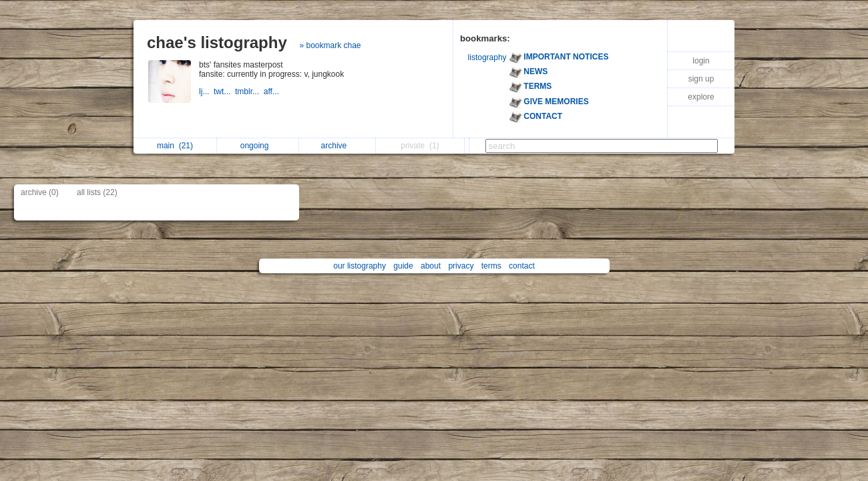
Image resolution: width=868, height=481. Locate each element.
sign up (701, 79)
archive (338, 146)
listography (487, 57)
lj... (206, 92)
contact (522, 266)
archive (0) (40, 192)
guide (403, 266)
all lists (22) (97, 192)
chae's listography (217, 42)
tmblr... (249, 92)
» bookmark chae (330, 45)
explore (701, 97)
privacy (461, 266)
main (175, 146)
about (431, 266)
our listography (360, 266)
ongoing (258, 146)
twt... (224, 92)
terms (491, 266)
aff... (272, 92)
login (701, 61)
